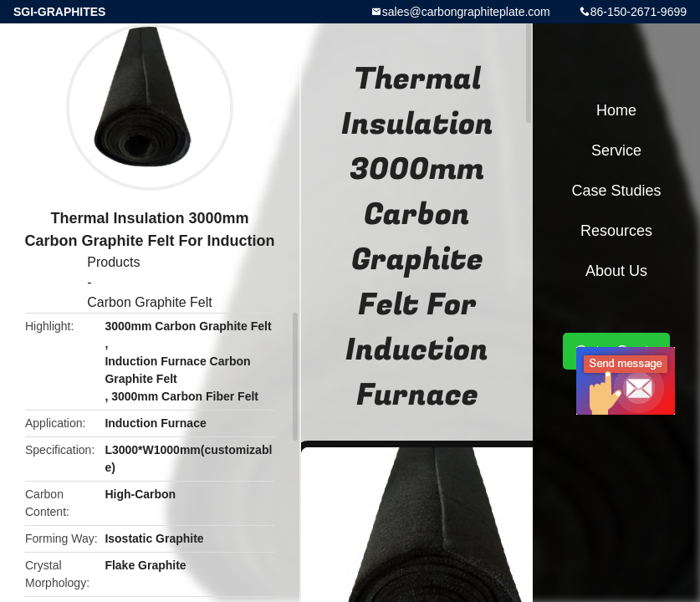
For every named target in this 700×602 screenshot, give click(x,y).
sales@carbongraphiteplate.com (466, 12)
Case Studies (616, 191)
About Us (616, 271)
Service (616, 150)
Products (113, 262)
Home (616, 110)
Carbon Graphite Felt (149, 302)
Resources (616, 231)
